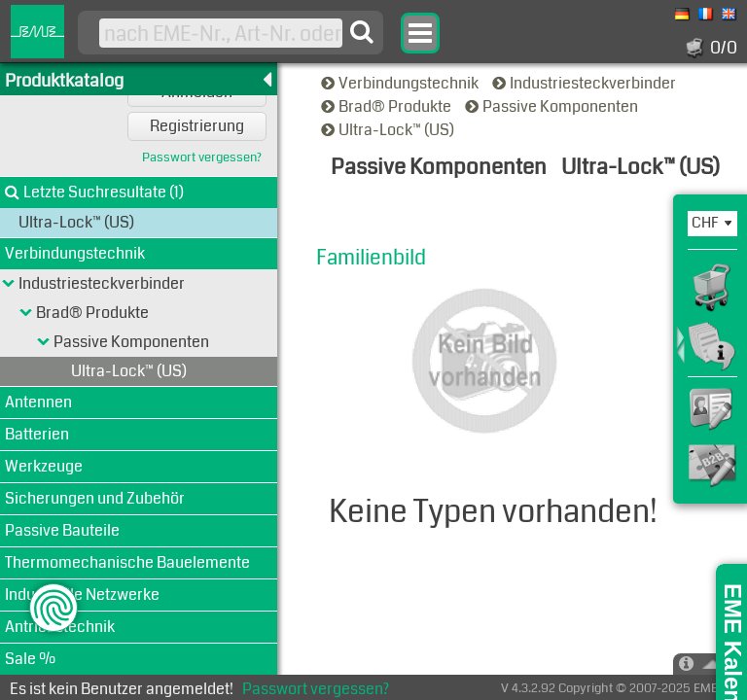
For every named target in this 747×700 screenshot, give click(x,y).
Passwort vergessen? (202, 158)
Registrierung (197, 126)
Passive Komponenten (553, 106)
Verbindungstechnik (401, 83)
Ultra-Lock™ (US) (389, 130)
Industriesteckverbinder (586, 83)
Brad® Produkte (388, 106)
